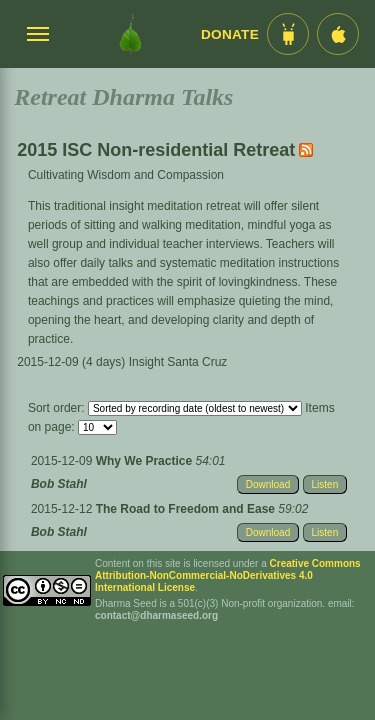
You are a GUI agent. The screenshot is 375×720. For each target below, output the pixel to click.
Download (268, 484)
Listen (325, 484)
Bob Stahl (59, 484)
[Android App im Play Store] (288, 34)
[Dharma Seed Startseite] (130, 34)
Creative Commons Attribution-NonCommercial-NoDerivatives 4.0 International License (228, 575)
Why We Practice (146, 461)
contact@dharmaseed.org (156, 615)
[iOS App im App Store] (338, 34)
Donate (230, 34)
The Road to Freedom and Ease (187, 509)
